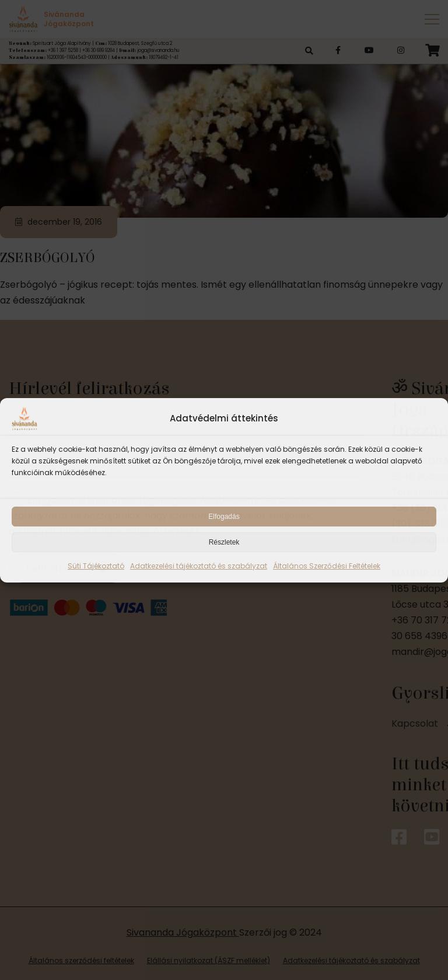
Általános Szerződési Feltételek (327, 566)
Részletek (224, 542)
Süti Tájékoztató (96, 566)
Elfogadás (224, 517)
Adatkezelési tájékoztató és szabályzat (199, 566)
